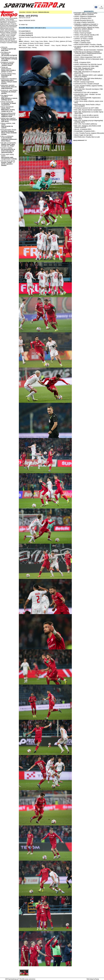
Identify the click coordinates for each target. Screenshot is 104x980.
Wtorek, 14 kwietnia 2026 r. (83, 129)
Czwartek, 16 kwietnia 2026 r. (84, 55)
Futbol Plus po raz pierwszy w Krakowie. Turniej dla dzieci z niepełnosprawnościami (88, 53)
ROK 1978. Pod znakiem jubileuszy (86, 124)
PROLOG (9, 49)
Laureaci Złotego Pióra (8, 75)
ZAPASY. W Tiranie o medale (84, 39)
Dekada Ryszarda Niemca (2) (84, 20)
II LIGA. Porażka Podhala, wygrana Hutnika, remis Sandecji (89, 86)
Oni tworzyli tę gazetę (8, 163)
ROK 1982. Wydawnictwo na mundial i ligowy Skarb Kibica (89, 113)
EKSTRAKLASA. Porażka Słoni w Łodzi (87, 137)
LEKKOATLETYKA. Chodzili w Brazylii (87, 84)
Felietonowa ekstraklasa (9, 81)
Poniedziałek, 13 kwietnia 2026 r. (85, 131)
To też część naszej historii (9, 157)
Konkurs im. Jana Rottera (9, 92)
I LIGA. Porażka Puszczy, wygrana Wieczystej (89, 133)
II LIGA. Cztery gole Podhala (84, 37)
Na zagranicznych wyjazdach (9, 98)
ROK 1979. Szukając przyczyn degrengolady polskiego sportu (89, 121)
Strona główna (22, 12)
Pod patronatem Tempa (9, 132)
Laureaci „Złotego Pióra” (82, 41)
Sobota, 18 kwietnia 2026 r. (83, 18)
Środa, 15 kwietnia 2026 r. (83, 62)
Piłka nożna (35, 12)
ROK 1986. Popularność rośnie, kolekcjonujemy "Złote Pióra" (85, 69)
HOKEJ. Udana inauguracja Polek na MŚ (88, 57)
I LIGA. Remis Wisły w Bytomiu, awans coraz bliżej (89, 102)
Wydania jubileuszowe (8, 115)
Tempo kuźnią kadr (9, 103)
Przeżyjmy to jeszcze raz (9, 59)
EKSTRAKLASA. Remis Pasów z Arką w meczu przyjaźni (87, 105)
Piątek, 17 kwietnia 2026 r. (83, 43)
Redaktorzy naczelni (8, 64)
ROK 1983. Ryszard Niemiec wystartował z (88, 110)
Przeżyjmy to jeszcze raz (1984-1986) (86, 66)
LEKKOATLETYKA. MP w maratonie (86, 92)
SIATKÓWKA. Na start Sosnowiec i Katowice (89, 50)
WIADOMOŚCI (89, 11)
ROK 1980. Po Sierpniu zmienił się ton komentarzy (87, 118)
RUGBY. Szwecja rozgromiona (84, 82)
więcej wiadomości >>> (80, 140)
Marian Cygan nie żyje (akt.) (83, 135)
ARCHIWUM (29, 12)
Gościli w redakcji (8, 150)
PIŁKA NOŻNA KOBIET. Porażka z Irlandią (88, 45)
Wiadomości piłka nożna (44, 12)
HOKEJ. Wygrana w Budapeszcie (85, 16)
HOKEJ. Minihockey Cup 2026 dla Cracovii (88, 64)
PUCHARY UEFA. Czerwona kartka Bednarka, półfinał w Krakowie (86, 14)
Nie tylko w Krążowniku (9, 144)
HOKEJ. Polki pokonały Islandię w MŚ (87, 35)
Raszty (97, 979)
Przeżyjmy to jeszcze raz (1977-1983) (86, 108)
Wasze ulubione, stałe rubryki (8, 125)
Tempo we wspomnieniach (8, 69)
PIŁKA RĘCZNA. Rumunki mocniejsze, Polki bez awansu (89, 90)
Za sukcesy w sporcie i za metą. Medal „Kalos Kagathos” (89, 47)
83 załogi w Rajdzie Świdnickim (84, 22)
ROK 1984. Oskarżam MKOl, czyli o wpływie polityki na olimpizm (89, 76)
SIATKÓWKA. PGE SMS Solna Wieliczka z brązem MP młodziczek (88, 79)
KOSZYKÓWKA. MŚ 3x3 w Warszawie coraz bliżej (89, 60)
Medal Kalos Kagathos (9, 120)
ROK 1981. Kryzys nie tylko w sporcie (86, 115)
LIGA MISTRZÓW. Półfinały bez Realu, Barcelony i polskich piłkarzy (87, 28)
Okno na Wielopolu (9, 139)
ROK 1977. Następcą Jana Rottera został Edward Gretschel (88, 127)
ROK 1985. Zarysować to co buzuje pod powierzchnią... (87, 72)
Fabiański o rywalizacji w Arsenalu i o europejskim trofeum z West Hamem (86, 25)
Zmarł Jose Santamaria (82, 31)
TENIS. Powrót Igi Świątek (83, 33)
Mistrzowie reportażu (9, 87)
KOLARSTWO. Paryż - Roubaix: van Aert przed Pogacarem (88, 95)
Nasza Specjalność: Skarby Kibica (8, 109)
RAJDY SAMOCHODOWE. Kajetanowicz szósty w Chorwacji (88, 98)
